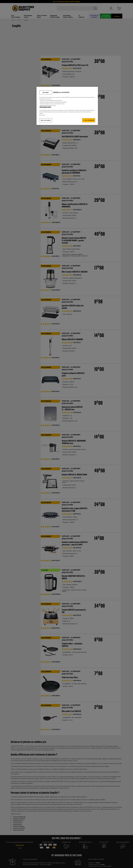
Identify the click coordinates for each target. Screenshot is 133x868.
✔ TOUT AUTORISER (89, 120)
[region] (67, 106)
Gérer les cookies (46, 120)
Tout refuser (46, 92)
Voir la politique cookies (45, 107)
